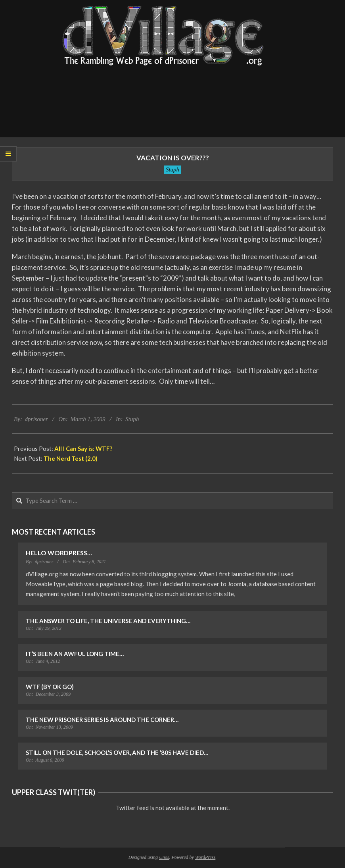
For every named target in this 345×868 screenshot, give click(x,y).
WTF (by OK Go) (50, 687)
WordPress (205, 857)
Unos (164, 857)
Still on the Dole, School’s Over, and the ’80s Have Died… (117, 753)
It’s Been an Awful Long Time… (75, 654)
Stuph (172, 169)
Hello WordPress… (59, 553)
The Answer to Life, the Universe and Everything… (108, 621)
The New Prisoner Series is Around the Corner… (102, 720)
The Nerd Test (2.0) (71, 458)
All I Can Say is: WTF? (83, 448)
